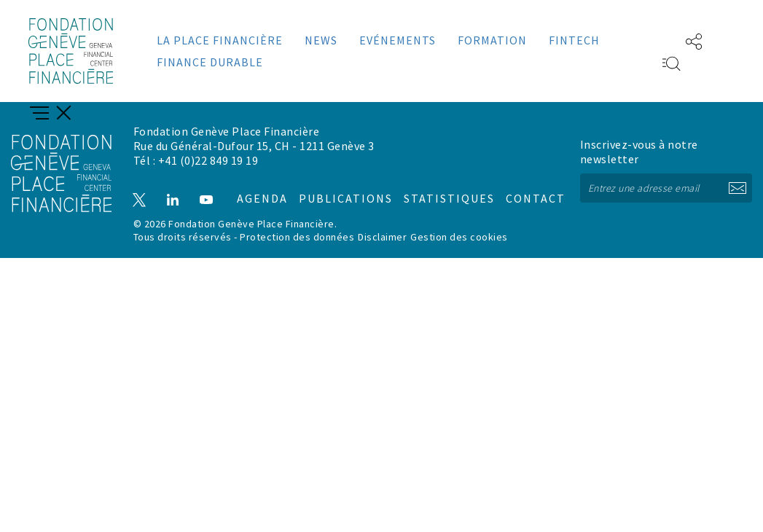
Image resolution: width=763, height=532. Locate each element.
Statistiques (436, 187)
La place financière (220, 40)
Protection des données (297, 235)
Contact (520, 187)
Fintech (574, 40)
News (321, 40)
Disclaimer (382, 235)
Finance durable (210, 62)
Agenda (255, 187)
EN (650, 40)
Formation (492, 40)
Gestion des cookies (459, 235)
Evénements (398, 40)
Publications (337, 187)
